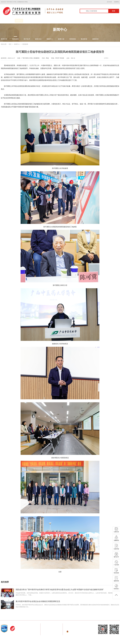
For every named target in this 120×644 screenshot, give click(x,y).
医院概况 (10, 21)
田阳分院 (97, 617)
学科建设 (44, 21)
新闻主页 (4, 39)
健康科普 (95, 39)
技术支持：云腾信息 (73, 638)
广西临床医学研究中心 (108, 21)
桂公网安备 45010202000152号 (79, 631)
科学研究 (78, 21)
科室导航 (53, 21)
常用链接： (5, 617)
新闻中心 (19, 21)
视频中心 (50, 39)
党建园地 (27, 21)
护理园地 (87, 21)
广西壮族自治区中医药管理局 (77, 617)
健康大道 (61, 39)
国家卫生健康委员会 (16, 617)
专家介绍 (61, 21)
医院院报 (73, 39)
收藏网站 (117, 2)
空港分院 (90, 617)
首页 (4, 21)
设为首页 (109, 2)
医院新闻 (15, 39)
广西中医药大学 (41, 617)
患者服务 (36, 21)
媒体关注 (38, 39)
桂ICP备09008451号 (81, 635)
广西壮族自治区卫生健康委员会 (57, 617)
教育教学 (70, 21)
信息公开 (95, 21)
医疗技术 (27, 39)
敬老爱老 (84, 39)
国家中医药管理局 (29, 617)
